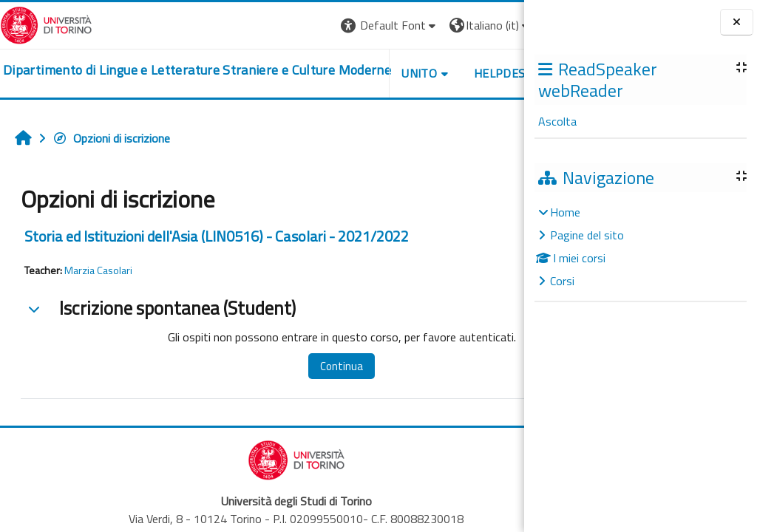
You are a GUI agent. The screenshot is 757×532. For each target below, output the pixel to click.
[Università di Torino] (46, 24)
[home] (175, 71)
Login (499, 25)
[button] (321, 25)
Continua (325, 366)
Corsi (562, 281)
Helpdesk (435, 73)
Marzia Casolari (98, 270)
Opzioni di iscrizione (111, 138)
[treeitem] (640, 246)
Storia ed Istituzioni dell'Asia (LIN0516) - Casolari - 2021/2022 (217, 236)
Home (565, 212)
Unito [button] (351, 73)
